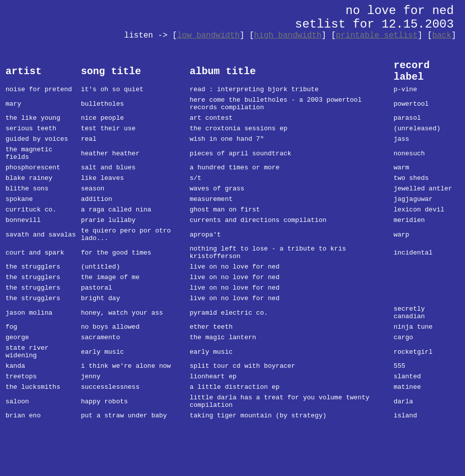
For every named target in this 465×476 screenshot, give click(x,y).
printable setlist (377, 36)
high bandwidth (288, 36)
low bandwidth (208, 36)
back (441, 36)
